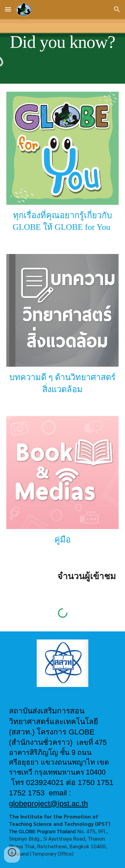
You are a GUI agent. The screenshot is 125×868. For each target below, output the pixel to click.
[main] (63, 42)
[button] (8, 9)
